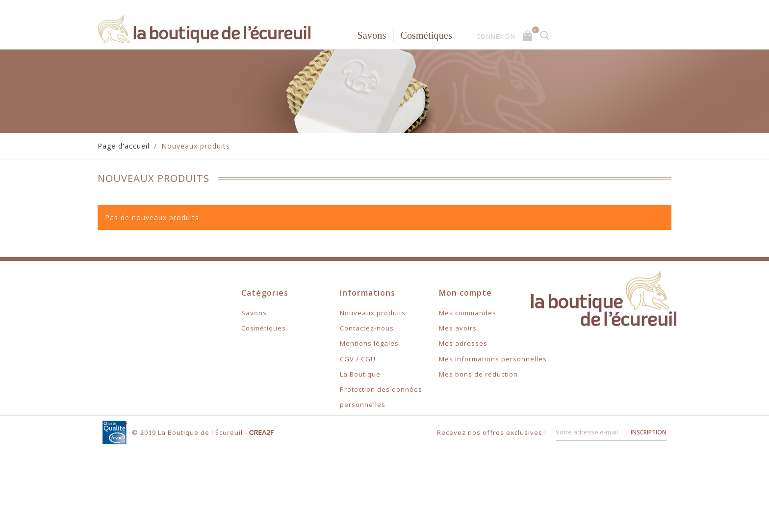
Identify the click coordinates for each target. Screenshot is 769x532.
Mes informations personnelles (493, 359)
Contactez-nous (367, 328)
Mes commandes (468, 313)
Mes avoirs (458, 328)
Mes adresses (463, 343)
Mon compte (465, 293)
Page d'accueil (124, 146)
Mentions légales (369, 343)
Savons (372, 35)
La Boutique (360, 374)
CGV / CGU (358, 359)
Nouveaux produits (373, 313)
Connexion (496, 37)
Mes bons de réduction (478, 374)
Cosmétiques (426, 35)
